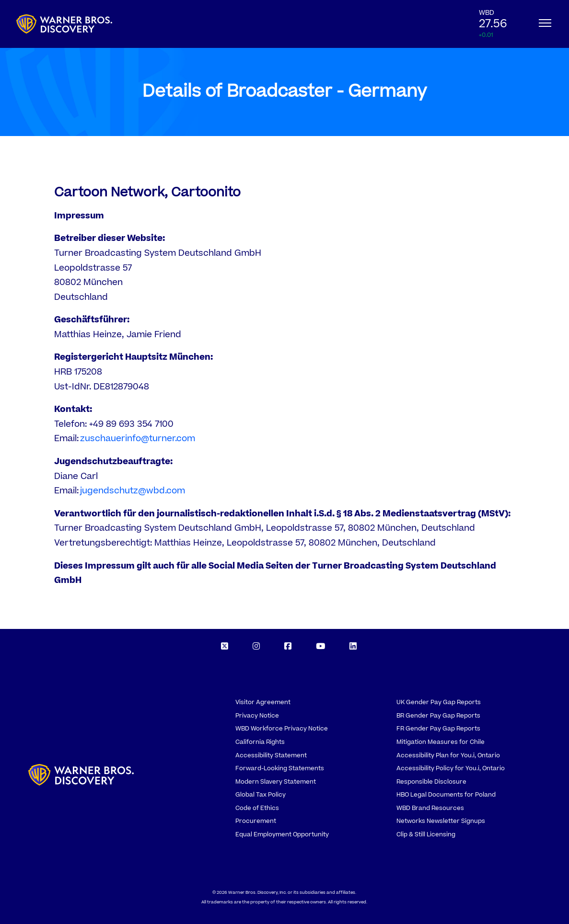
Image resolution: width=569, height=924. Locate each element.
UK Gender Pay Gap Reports (439, 702)
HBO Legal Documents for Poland (446, 795)
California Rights (260, 742)
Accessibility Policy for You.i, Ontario (451, 768)
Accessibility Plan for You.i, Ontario (448, 755)
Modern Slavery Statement (276, 782)
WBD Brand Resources (430, 808)
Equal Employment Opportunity (282, 834)
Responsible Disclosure (431, 782)
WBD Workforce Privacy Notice (282, 729)
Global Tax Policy (261, 795)
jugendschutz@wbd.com (133, 491)
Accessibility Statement (271, 755)
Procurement (256, 821)
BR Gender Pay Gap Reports (438, 716)
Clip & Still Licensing (426, 834)
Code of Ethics (257, 808)
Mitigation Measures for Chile (441, 742)
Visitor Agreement (263, 702)
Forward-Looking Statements (280, 768)
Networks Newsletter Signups (441, 821)
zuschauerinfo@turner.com (138, 439)
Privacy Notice (257, 716)
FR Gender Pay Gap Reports (438, 729)
